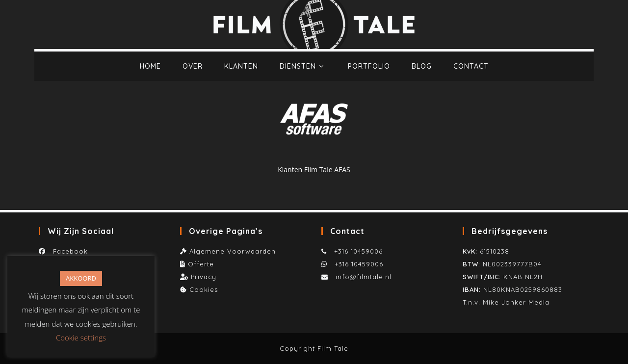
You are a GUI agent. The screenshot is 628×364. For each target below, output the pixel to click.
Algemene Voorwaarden (233, 251)
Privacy (204, 277)
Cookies (204, 289)
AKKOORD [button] (81, 278)
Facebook (68, 251)
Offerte (201, 264)
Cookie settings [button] (81, 338)
